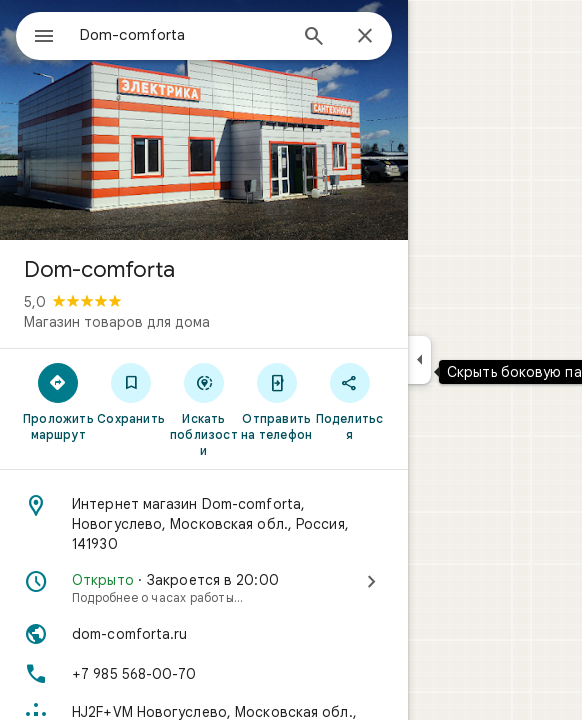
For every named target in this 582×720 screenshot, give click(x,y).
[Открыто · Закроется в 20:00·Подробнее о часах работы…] (204, 588)
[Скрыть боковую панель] (419, 360)
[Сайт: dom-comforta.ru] (204, 634)
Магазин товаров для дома (117, 322)
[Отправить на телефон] (276, 401)
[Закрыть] (365, 37)
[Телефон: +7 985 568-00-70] (204, 674)
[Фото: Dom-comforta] (204, 120)
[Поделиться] (349, 401)
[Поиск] (314, 38)
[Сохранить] (131, 393)
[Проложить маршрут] (58, 401)
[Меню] (44, 38)
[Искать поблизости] (204, 409)
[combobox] (183, 35)
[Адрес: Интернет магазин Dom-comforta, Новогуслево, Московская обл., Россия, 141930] (204, 524)
